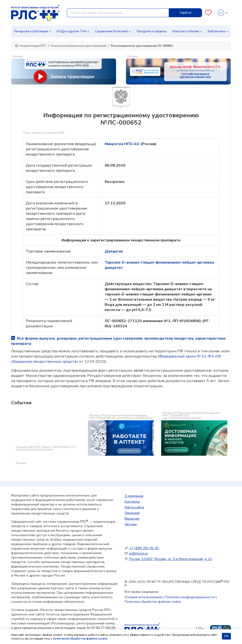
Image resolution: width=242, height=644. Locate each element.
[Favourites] (208, 13)
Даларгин (114, 251)
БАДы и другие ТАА (71, 31)
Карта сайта (134, 507)
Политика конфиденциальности (190, 597)
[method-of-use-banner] (64, 71)
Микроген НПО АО (123, 144)
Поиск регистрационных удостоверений (78, 46)
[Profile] (223, 13)
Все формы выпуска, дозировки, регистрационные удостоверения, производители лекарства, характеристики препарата (118, 341)
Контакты (132, 502)
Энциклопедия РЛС (30, 46)
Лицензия (132, 513)
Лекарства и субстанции (31, 31)
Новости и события (186, 31)
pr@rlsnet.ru (138, 554)
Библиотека (216, 31)
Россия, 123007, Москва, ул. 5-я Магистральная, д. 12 (170, 559)
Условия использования (143, 597)
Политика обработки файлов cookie (153, 602)
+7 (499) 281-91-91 (144, 548)
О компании (134, 496)
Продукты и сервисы (151, 31)
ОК (226, 636)
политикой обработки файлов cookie (80, 639)
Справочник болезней (111, 31)
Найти (185, 13)
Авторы (131, 524)
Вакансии (132, 519)
